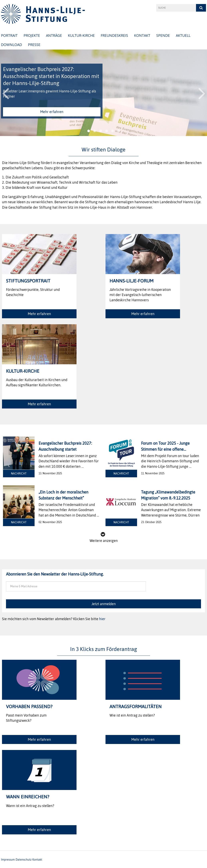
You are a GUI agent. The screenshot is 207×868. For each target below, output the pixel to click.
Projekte (32, 35)
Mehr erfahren (52, 112)
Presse (34, 45)
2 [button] (95, 131)
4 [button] (106, 131)
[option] (103, 93)
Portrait (9, 35)
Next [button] (202, 93)
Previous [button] (5, 93)
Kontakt (142, 35)
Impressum (8, 860)
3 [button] (101, 131)
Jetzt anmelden (104, 604)
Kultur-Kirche (81, 35)
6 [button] (118, 131)
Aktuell (183, 35)
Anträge (54, 35)
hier (102, 619)
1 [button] (89, 131)
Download (11, 45)
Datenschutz (24, 860)
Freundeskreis (114, 35)
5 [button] (112, 131)
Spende (163, 35)
